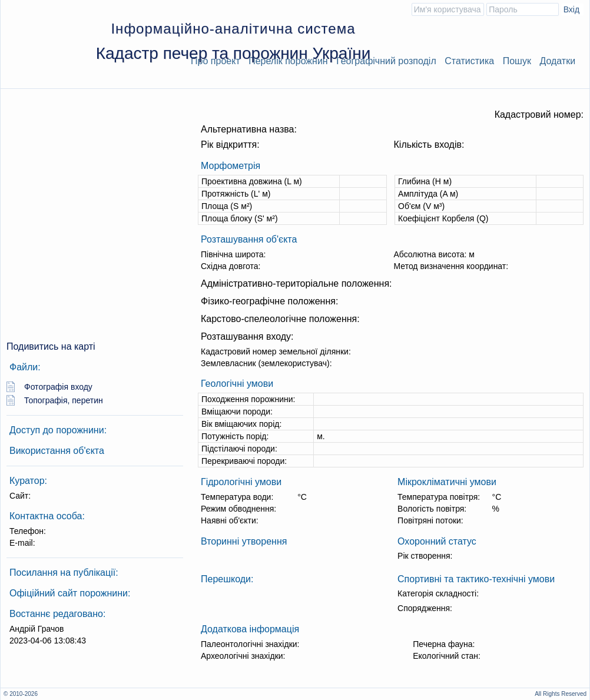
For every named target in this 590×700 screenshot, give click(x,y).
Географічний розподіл (386, 61)
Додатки (557, 61)
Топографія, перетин (64, 400)
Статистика (469, 61)
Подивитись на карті (51, 346)
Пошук (517, 61)
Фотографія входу (58, 387)
